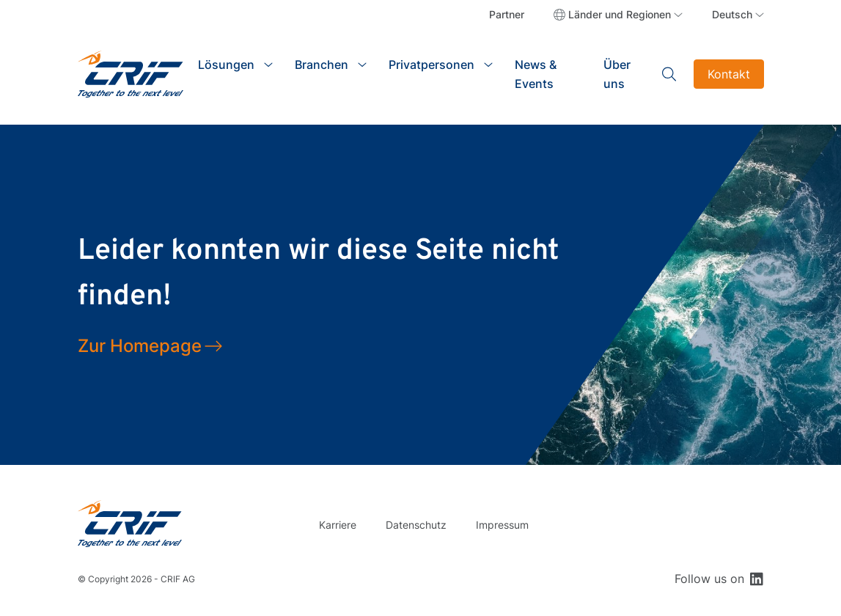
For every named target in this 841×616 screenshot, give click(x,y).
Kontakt (729, 74)
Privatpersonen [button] (431, 65)
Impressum (502, 525)
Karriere (338, 525)
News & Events (536, 74)
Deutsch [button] (732, 14)
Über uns (617, 74)
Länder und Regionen (620, 14)
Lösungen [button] (226, 65)
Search (669, 74)
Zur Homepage (140, 346)
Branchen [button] (322, 65)
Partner (507, 14)
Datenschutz (416, 525)
